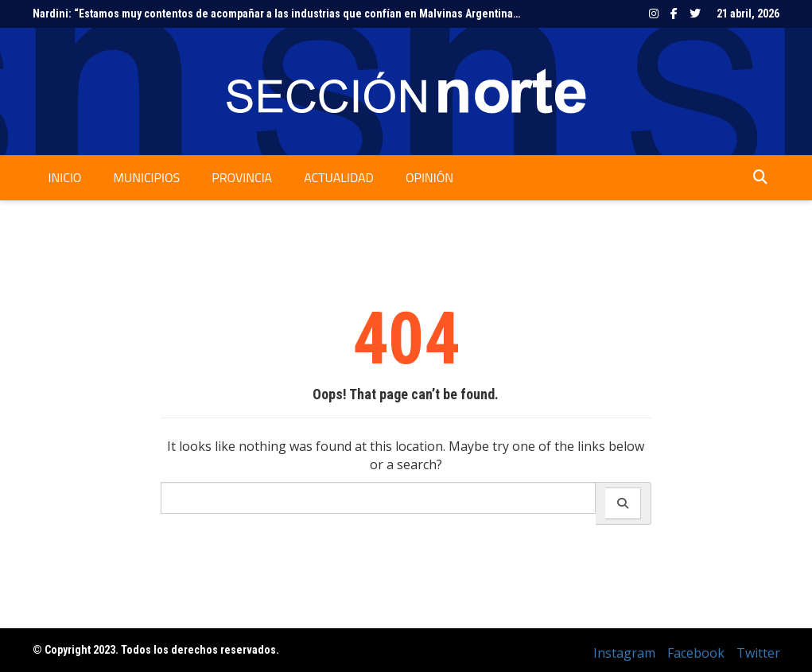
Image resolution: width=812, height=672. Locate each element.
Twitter (695, 14)
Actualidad (339, 177)
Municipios (146, 177)
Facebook (674, 14)
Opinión (429, 177)
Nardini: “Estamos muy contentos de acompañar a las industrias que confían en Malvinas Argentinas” (278, 14)
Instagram (654, 14)
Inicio (65, 177)
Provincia (242, 177)
